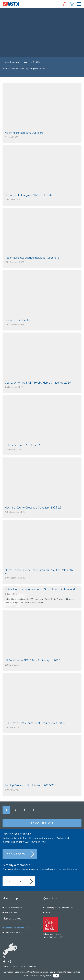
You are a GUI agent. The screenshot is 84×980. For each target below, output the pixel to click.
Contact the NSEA (13, 933)
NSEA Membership (14, 908)
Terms (5, 966)
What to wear (11, 913)
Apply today (15, 854)
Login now (14, 881)
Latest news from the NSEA (18, 928)
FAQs (48, 913)
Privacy (14, 966)
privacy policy (45, 976)
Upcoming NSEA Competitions (59, 908)
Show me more (42, 823)
